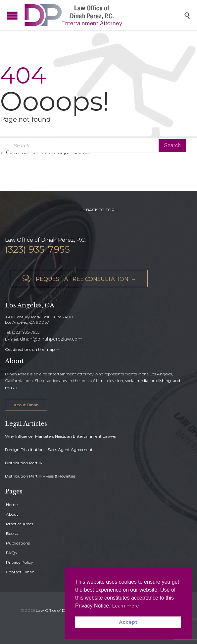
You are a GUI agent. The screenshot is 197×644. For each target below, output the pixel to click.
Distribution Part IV (24, 463)
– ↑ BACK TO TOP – (99, 210)
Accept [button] (128, 622)
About (12, 514)
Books (12, 533)
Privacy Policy (20, 562)
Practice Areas (20, 524)
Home (12, 505)
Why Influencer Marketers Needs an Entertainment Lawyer (61, 436)
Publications (18, 543)
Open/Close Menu (7, 15)
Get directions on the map (30, 349)
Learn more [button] (125, 606)
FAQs (11, 553)
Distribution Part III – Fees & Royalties (40, 476)
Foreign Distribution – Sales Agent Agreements (50, 450)
